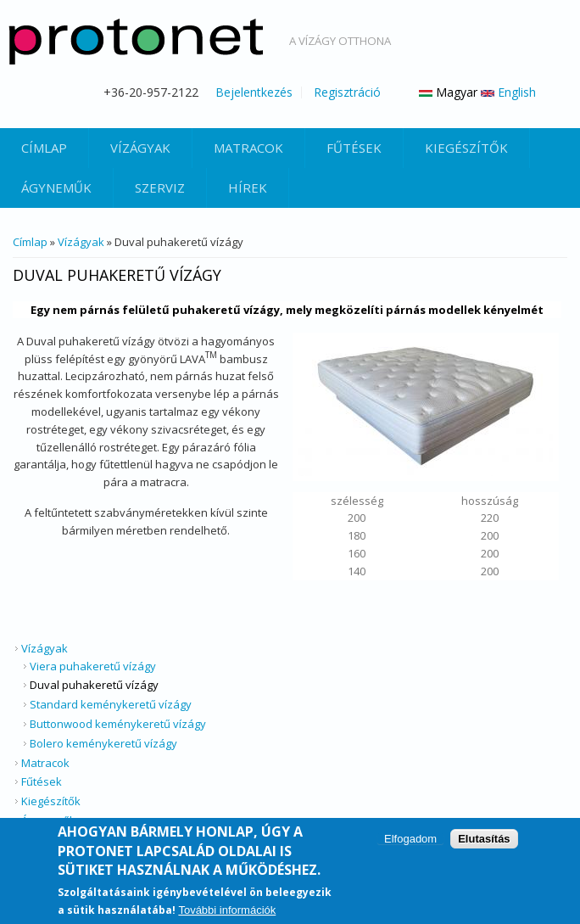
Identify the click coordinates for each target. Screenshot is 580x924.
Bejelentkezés (254, 92)
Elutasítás (484, 843)
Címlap (44, 148)
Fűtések (354, 148)
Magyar (448, 92)
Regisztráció (347, 92)
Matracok (248, 148)
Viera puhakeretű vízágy (93, 666)
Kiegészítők (466, 148)
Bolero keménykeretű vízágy (103, 743)
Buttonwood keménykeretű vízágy (118, 724)
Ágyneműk (56, 188)
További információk (227, 913)
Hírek (248, 188)
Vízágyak (140, 148)
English (508, 92)
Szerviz (160, 188)
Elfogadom (410, 843)
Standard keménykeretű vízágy (111, 704)
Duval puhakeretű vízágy (94, 685)
